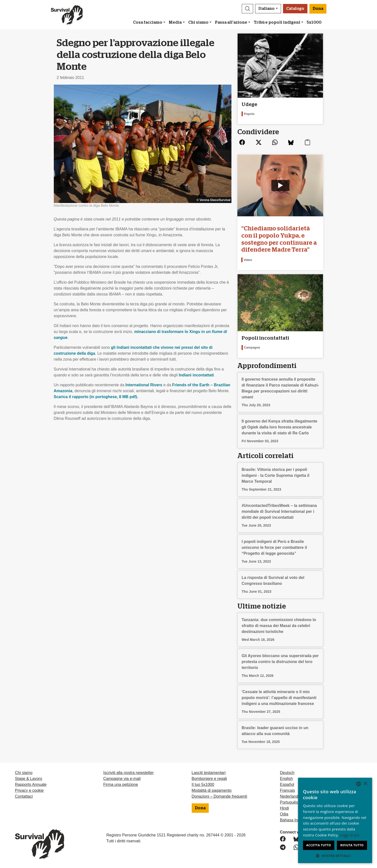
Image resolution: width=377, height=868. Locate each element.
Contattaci (24, 796)
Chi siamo (198, 22)
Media (175, 22)
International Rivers (144, 385)
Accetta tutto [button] (319, 845)
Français (288, 790)
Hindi (284, 808)
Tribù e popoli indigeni (277, 22)
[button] (247, 9)
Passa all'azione (231, 22)
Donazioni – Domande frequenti (219, 796)
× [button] (365, 784)
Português (289, 802)
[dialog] (335, 820)
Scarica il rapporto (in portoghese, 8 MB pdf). (96, 397)
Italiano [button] (266, 9)
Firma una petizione (121, 785)
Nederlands (290, 796)
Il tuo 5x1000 (203, 785)
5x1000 (314, 22)
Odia (284, 814)
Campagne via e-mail (122, 779)
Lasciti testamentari (209, 773)
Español (287, 785)
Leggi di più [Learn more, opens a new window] (350, 835)
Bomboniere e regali (209, 779)
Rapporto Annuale (31, 785)
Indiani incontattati (196, 375)
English (286, 779)
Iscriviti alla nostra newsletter (129, 773)
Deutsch (287, 773)
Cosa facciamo (148, 22)
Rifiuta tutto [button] (352, 845)
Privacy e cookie (29, 790)
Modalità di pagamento (212, 790)
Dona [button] (318, 9)
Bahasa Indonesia (296, 820)
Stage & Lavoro (29, 779)
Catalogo (295, 9)
